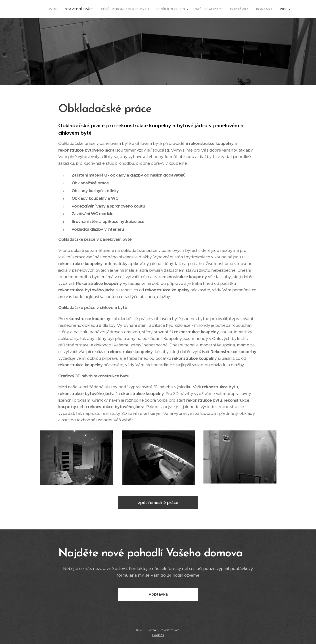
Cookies (158, 635)
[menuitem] (71, 9)
